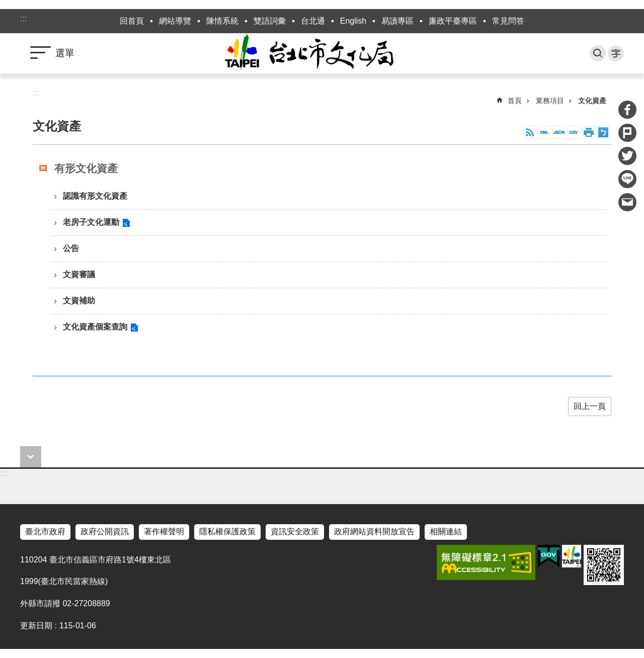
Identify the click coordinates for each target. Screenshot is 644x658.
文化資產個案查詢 (95, 327)
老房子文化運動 (91, 222)
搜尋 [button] (598, 53)
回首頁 (132, 21)
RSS (530, 132)
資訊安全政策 (295, 531)
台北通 (313, 21)
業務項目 (550, 101)
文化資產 (592, 101)
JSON (559, 132)
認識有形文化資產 (95, 196)
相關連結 (446, 531)
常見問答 (508, 21)
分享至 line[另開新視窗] (627, 179)
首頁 (515, 101)
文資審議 (79, 274)
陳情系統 (222, 21)
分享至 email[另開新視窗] (627, 202)
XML (544, 132)
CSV (574, 132)
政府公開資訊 (105, 531)
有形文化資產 (86, 168)
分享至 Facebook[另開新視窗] (627, 110)
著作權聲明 (164, 531)
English (353, 21)
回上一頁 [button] (590, 406)
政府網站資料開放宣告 (374, 531)
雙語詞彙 (270, 21)
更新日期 (36, 626)
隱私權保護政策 (227, 531)
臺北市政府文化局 (322, 53)
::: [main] (36, 93)
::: (23, 18)
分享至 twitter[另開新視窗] (627, 156)
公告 (71, 248)
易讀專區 (397, 21)
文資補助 (79, 301)
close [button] (31, 457)
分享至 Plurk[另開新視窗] (627, 133)
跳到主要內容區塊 (5, 5)
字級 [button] (616, 53)
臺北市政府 (45, 531)
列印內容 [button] (589, 132)
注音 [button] (603, 132)
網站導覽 (175, 21)
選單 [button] (65, 53)
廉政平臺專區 (453, 21)
